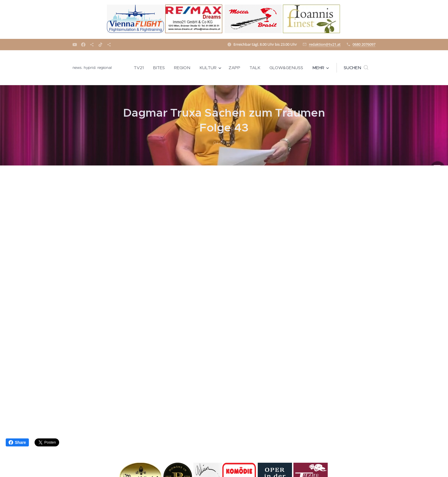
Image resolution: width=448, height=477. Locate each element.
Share (17, 442)
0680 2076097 (364, 44)
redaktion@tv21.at (325, 44)
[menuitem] (140, 68)
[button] (356, 68)
